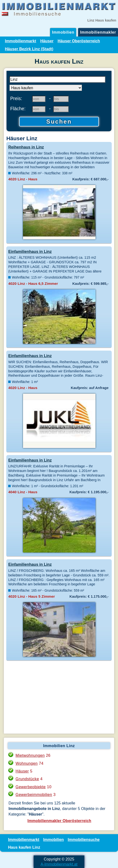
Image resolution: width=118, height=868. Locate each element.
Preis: (16, 98)
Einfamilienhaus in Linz (30, 251)
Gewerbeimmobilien (34, 794)
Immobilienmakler (98, 32)
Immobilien (63, 32)
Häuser (47, 41)
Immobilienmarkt (20, 41)
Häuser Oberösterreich (79, 41)
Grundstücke (27, 779)
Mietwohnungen (30, 755)
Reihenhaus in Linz (26, 147)
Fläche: (18, 109)
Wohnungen (26, 763)
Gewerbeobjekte (31, 787)
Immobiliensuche (84, 839)
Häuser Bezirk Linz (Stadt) (29, 49)
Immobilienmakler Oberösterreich (59, 821)
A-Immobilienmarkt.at (59, 864)
